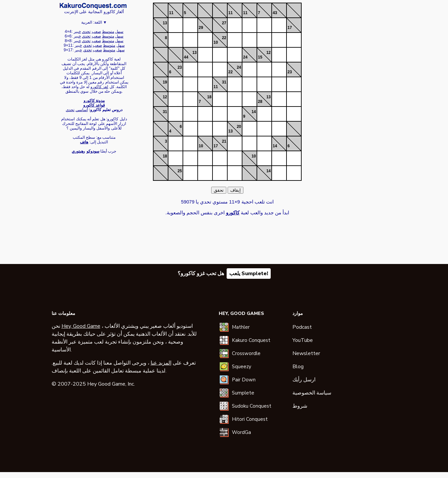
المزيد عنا (161, 363)
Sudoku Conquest (252, 406)
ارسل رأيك (304, 380)
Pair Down (244, 380)
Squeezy (242, 367)
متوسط (108, 32)
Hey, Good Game (81, 326)
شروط (300, 406)
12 (269, 53)
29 (201, 28)
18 (209, 97)
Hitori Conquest (250, 419)
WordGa (241, 432)
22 (224, 38)
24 (245, 57)
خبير (77, 32)
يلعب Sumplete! (249, 274)
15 (260, 57)
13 (165, 23)
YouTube (303, 340)
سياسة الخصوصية (312, 393)
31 (224, 82)
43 (275, 13)
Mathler (241, 327)
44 (186, 57)
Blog (298, 367)
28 (260, 102)
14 (254, 112)
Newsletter (306, 353)
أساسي (82, 110)
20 (239, 127)
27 (224, 23)
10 (216, 42)
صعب (96, 32)
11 (171, 13)
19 (165, 82)
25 (180, 171)
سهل (119, 32)
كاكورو (93, 6)
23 (180, 67)
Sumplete (243, 393)
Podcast (302, 327)
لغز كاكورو (99, 87)
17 (290, 28)
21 (224, 141)
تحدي (86, 32)
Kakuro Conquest (251, 340)
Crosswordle (246, 353)
